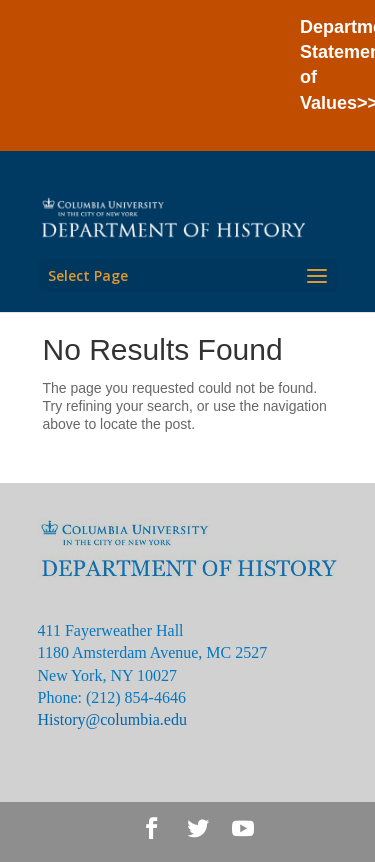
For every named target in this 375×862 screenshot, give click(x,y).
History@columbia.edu (112, 719)
